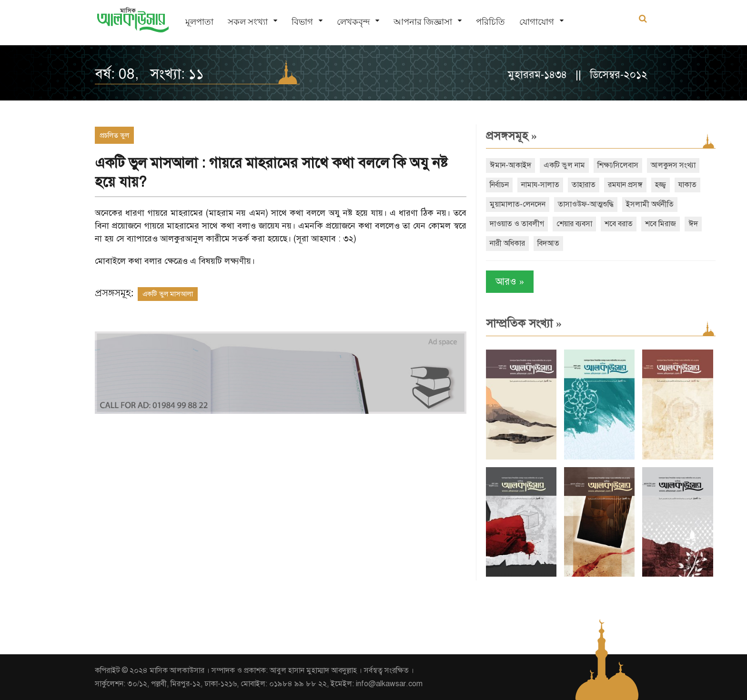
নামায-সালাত (540, 185)
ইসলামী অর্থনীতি (650, 204)
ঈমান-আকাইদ (510, 165)
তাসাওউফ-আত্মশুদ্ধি (586, 204)
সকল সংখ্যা (248, 22)
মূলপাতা (199, 22)
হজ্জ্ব (661, 185)
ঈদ (693, 224)
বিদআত (548, 243)
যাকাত (687, 185)
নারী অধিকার (507, 243)
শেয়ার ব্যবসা (574, 224)
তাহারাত (584, 185)
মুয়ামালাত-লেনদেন (518, 204)
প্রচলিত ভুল (114, 135)
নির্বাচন (499, 185)
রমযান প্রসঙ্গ (625, 185)
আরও (510, 282)
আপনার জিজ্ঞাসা (423, 22)
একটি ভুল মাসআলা (168, 294)
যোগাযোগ (537, 22)
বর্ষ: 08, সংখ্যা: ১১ (149, 74)
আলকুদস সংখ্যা (673, 165)
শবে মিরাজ (661, 224)
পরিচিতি (490, 22)
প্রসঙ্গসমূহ (511, 136)
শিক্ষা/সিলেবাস (618, 165)
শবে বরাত (619, 224)
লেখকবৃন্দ (353, 22)
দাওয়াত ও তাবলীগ (517, 224)
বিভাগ (302, 22)
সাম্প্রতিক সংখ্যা (524, 323)
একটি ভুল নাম (564, 165)
